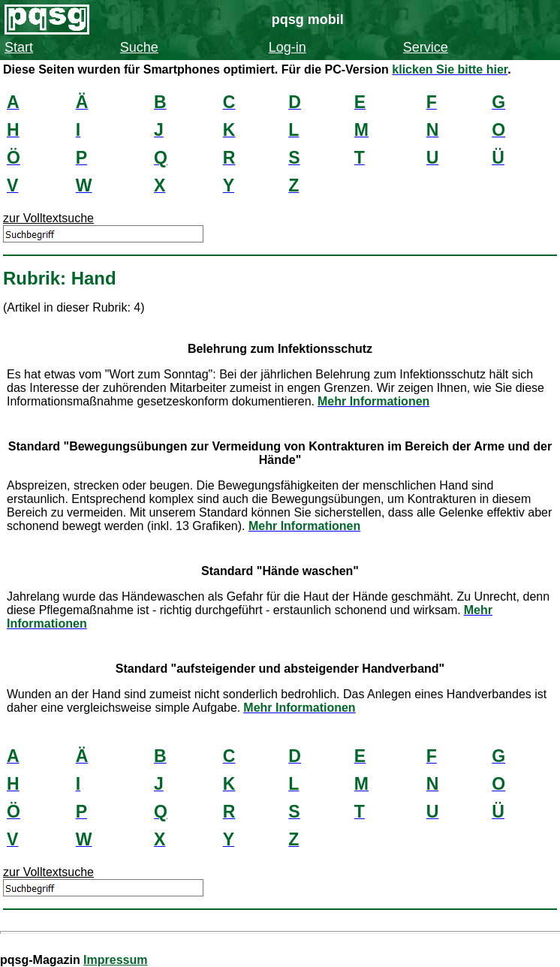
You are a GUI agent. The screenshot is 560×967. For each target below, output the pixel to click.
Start (19, 47)
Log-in (288, 47)
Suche (139, 47)
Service (426, 47)
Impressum (115, 960)
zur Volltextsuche (48, 218)
